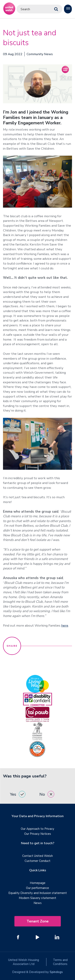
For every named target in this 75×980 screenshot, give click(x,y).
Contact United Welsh (37, 856)
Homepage (38, 883)
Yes (18, 794)
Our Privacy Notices (38, 834)
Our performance (37, 888)
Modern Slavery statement (37, 898)
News (38, 903)
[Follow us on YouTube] (38, 937)
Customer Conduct (37, 861)
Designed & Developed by (37, 972)
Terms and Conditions (60, 962)
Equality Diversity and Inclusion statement (38, 893)
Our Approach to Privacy (37, 829)
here (65, 625)
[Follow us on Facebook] (18, 937)
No (47, 794)
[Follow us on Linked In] (57, 937)
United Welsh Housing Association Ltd (24, 962)
